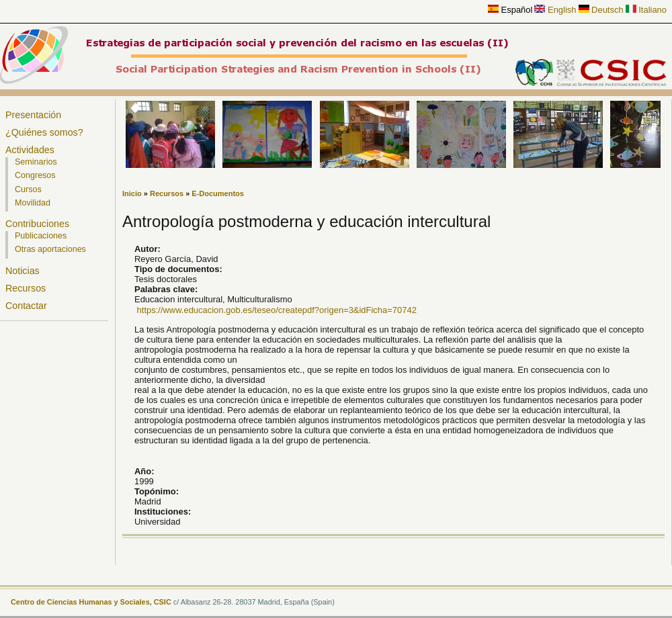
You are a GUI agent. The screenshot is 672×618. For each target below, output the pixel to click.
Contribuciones (37, 224)
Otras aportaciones (50, 249)
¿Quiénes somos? (44, 132)
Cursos (28, 189)
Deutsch (601, 10)
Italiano (646, 10)
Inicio (132, 193)
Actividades (30, 150)
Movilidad (33, 203)
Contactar (26, 306)
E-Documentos (218, 193)
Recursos (26, 288)
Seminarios (36, 162)
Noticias (23, 271)
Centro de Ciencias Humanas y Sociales (80, 602)
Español (510, 10)
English (555, 10)
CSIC (163, 602)
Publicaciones (41, 236)
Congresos (35, 175)
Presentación (33, 115)
